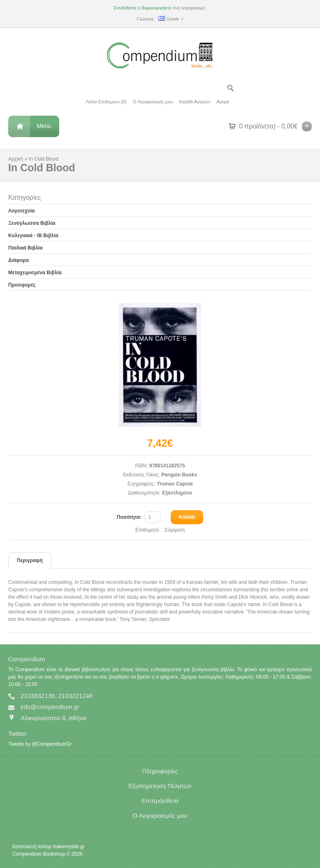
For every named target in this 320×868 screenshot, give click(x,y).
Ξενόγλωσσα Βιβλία (32, 223)
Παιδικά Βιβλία (26, 248)
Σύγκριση (174, 530)
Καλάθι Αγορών (195, 102)
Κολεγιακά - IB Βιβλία (33, 236)
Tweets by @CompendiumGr (40, 744)
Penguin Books (179, 475)
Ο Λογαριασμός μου (153, 102)
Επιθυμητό (147, 530)
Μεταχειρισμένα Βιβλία (35, 273)
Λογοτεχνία (21, 211)
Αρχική (16, 159)
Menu (44, 126)
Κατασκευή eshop (32, 847)
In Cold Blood (44, 159)
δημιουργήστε (157, 8)
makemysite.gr (69, 847)
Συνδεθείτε (125, 8)
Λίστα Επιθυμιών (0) (106, 102)
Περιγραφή (30, 560)
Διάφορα (19, 260)
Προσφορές (22, 285)
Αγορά (223, 102)
